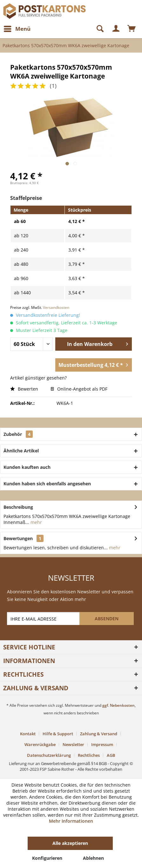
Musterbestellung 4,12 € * (93, 364)
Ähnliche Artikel (21, 451)
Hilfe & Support (58, 734)
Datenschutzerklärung (49, 755)
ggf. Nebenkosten (118, 705)
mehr (36, 522)
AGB (111, 755)
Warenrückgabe (40, 744)
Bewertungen (18, 538)
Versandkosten (56, 307)
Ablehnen (93, 858)
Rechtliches (89, 755)
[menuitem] (17, 29)
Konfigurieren (47, 858)
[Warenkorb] (132, 29)
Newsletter (73, 744)
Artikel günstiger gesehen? (38, 378)
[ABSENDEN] (107, 619)
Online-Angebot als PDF (79, 389)
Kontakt (28, 734)
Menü (17, 28)
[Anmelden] (116, 29)
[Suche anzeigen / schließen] (97, 29)
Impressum (102, 744)
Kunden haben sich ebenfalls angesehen (47, 484)
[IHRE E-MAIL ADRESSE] (44, 619)
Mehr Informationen (71, 821)
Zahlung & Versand (99, 734)
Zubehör (18, 434)
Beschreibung (18, 507)
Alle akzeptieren (70, 843)
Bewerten (24, 389)
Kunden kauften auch (27, 467)
